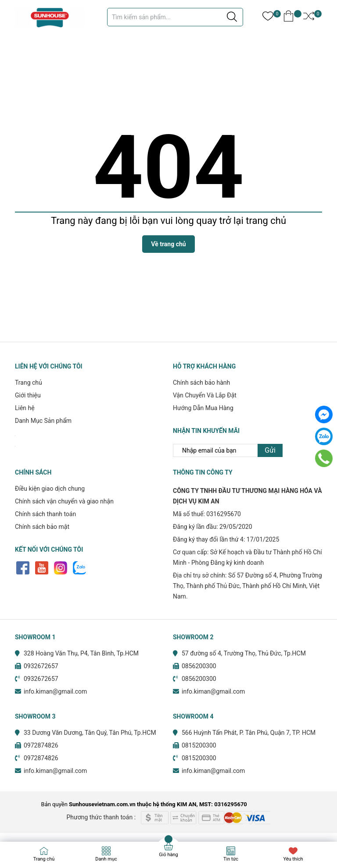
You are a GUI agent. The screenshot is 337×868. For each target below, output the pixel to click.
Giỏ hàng (168, 855)
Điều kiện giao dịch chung (50, 489)
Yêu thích (293, 859)
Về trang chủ (168, 244)
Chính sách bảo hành (201, 383)
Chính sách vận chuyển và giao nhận (64, 501)
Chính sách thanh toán (45, 514)
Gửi (270, 450)
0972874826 (41, 745)
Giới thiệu (28, 395)
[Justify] (232, 17)
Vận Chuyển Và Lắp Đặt (205, 395)
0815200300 (199, 745)
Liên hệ (25, 408)
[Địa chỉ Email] (228, 450)
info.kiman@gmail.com (55, 691)
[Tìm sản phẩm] (175, 17)
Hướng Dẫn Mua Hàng (203, 408)
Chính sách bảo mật (42, 527)
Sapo (290, 804)
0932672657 (41, 666)
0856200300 (199, 666)
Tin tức (231, 859)
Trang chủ (29, 383)
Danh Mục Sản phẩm (43, 421)
